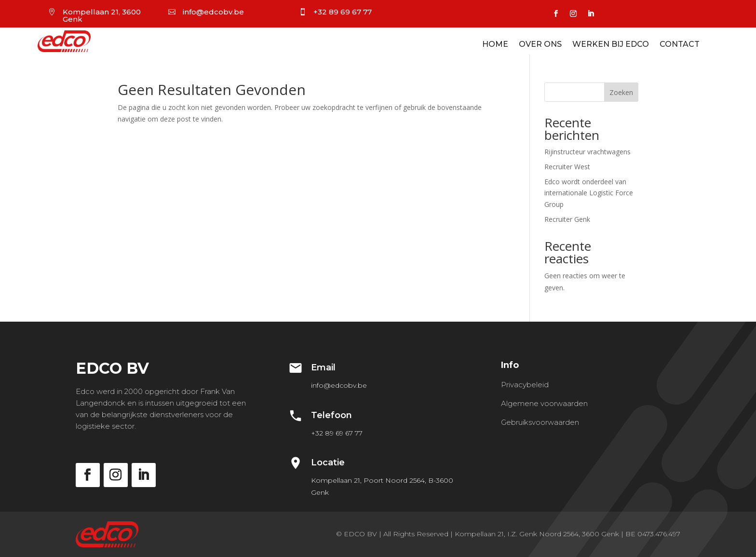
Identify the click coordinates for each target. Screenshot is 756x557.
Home (495, 45)
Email (323, 367)
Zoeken (621, 92)
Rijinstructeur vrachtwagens (587, 152)
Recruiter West (567, 167)
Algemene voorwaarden (544, 403)
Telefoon (331, 415)
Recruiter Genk (567, 219)
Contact (680, 45)
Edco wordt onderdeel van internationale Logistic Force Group (589, 193)
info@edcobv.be (213, 12)
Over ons (540, 45)
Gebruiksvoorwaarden (540, 422)
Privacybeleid (525, 385)
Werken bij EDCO (611, 45)
